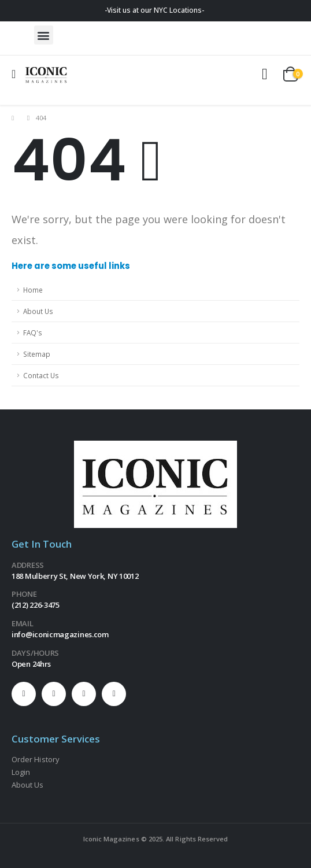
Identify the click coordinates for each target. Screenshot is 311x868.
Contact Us (41, 375)
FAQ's (33, 333)
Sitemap (37, 354)
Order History (36, 759)
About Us (38, 311)
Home (33, 290)
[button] (44, 35)
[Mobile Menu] (17, 74)
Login (21, 772)
